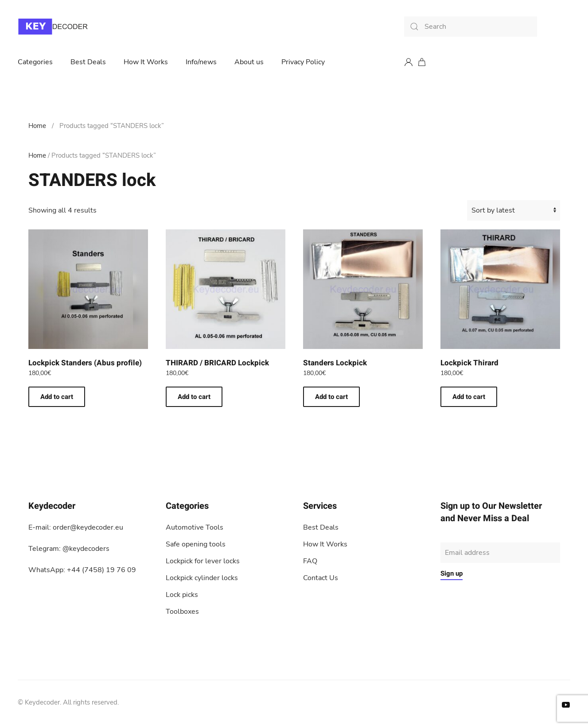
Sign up (452, 573)
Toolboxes (182, 612)
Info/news (201, 62)
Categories (35, 62)
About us (249, 62)
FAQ (310, 561)
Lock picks (182, 595)
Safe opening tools (196, 544)
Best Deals (88, 62)
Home (37, 126)
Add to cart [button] (57, 397)
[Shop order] (514, 210)
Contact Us (321, 578)
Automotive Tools (195, 527)
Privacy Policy (303, 62)
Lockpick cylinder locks (202, 578)
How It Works (146, 62)
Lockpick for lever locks (203, 561)
